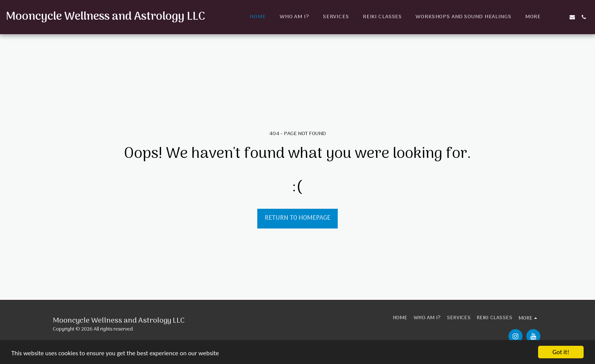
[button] (561, 17)
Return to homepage (298, 218)
